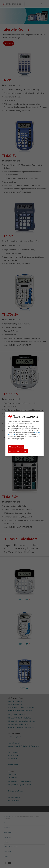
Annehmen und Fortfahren (18, 451)
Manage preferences (16, 447)
